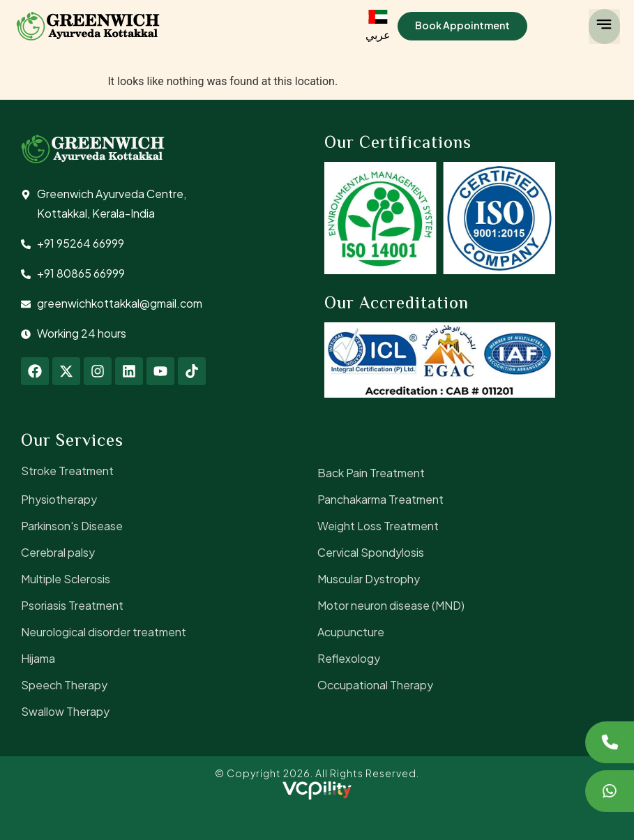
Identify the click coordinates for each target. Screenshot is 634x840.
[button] (604, 27)
